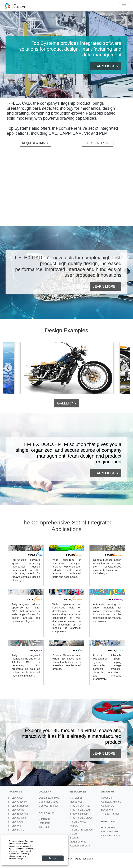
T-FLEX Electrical (18, 814)
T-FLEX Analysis (17, 802)
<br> (66, 188)
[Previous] (8, 368)
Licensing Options (111, 835)
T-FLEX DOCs (16, 830)
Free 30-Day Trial (80, 806)
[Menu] (124, 6)
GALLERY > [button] (67, 403)
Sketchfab (45, 819)
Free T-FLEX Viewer (82, 818)
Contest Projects (48, 806)
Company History (111, 802)
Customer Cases (48, 802)
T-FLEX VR (14, 826)
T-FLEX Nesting (17, 818)
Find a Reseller (110, 831)
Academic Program (81, 846)
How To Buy (108, 827)
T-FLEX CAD (15, 798)
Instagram (45, 823)
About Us (107, 798)
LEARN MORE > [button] (106, 66)
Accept (53, 858)
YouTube (44, 827)
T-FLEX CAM (15, 822)
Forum (74, 834)
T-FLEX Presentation (82, 830)
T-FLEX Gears (16, 810)
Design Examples (49, 798)
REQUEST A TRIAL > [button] (35, 143)
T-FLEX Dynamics (18, 806)
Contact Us (108, 806)
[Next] (125, 368)
